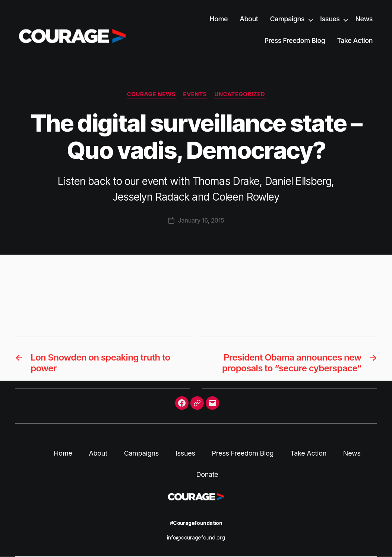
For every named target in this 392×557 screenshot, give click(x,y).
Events (195, 94)
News (364, 19)
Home (219, 19)
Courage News (151, 94)
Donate (207, 474)
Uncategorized (240, 94)
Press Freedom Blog (295, 40)
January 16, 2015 (201, 220)
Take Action (355, 40)
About (249, 19)
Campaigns (287, 19)
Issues (330, 19)
